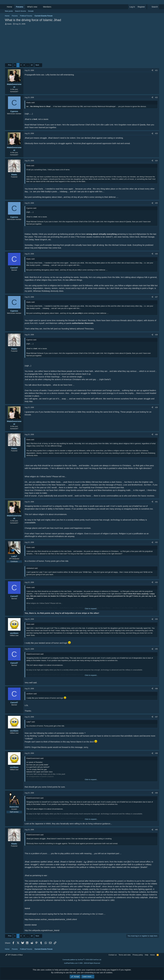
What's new (32, 7)
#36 (156, 689)
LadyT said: (31, 722)
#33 (156, 582)
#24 (156, 161)
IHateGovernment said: (35, 654)
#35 (156, 649)
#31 (156, 502)
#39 (156, 793)
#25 (156, 203)
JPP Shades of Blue (14, 955)
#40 (156, 830)
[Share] (152, 70)
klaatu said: (31, 103)
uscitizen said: (32, 694)
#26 (156, 254)
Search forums (20, 11)
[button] (39, 7)
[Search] (153, 7)
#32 (156, 542)
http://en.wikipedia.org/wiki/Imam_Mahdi (42, 930)
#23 (156, 133)
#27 (156, 297)
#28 (156, 335)
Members (47, 7)
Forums (20, 7)
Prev (10, 65)
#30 (156, 435)
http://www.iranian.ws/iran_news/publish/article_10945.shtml (51, 919)
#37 (156, 717)
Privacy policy (138, 955)
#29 (156, 407)
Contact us (113, 955)
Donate (31, 11)
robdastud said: (32, 568)
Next (37, 65)
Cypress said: (32, 208)
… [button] (28, 65)
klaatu (9, 24)
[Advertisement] (82, 45)
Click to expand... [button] (91, 609)
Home (10, 7)
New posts (9, 11)
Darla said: (30, 166)
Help (147, 955)
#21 (156, 70)
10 (32, 65)
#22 (156, 97)
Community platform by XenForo (82, 960)
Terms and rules (125, 955)
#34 (156, 619)
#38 (156, 753)
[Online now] (14, 804)
